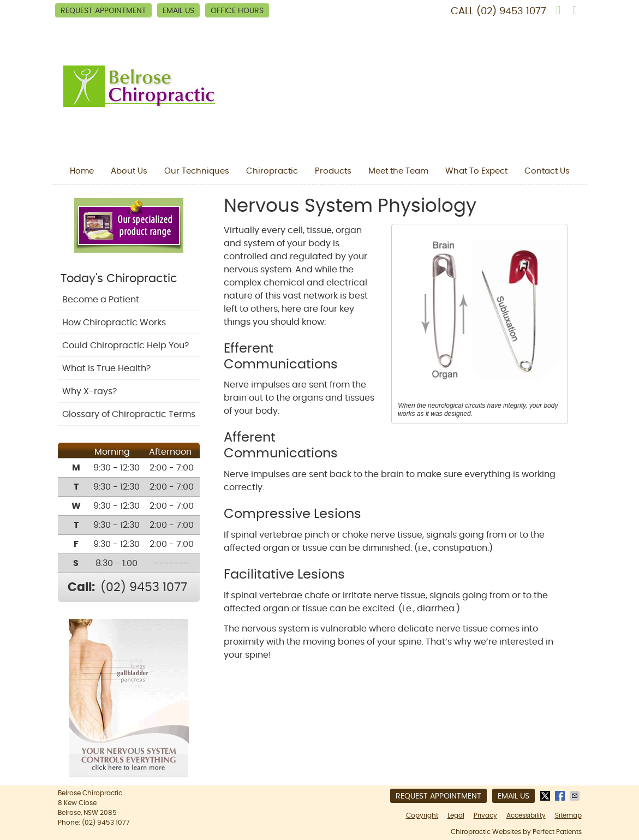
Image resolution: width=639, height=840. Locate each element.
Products (333, 171)
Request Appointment (103, 11)
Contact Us (547, 171)
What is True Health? (106, 368)
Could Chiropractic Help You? (126, 345)
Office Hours (237, 11)
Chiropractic (272, 171)
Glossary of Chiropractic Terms (129, 414)
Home (82, 171)
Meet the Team (398, 171)
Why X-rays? (89, 391)
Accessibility (526, 815)
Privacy (485, 815)
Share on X (546, 796)
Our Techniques (197, 171)
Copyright (422, 815)
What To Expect (476, 171)
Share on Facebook (561, 796)
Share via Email (576, 796)
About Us (129, 171)
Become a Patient (101, 300)
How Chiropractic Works (114, 323)
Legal (456, 815)
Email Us (178, 11)
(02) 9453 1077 (511, 11)
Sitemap (568, 815)
